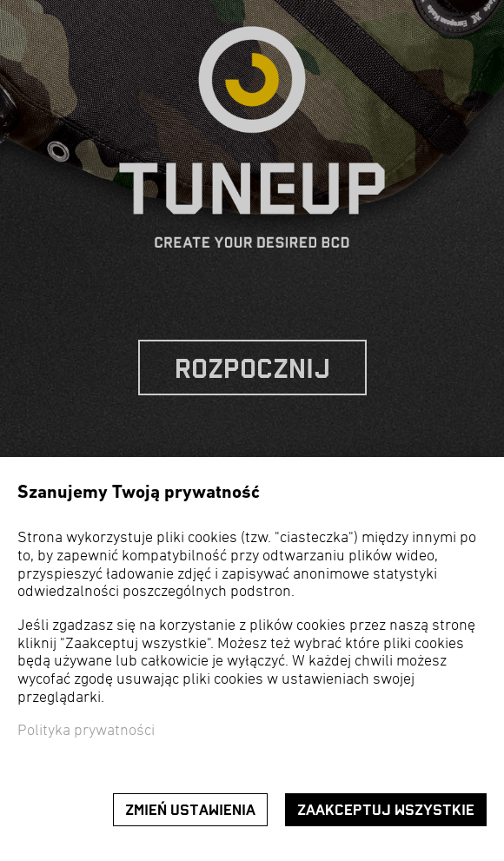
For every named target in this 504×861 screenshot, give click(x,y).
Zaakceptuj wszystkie (386, 810)
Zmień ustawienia (190, 810)
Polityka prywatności (86, 731)
